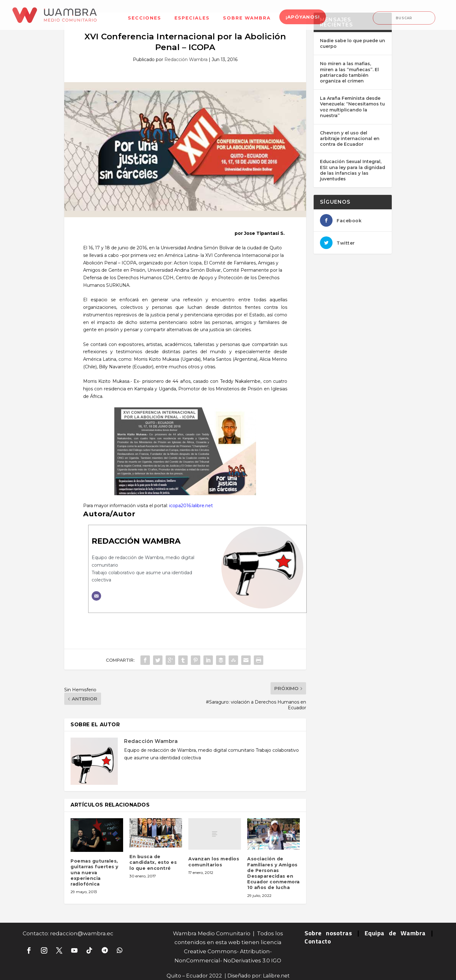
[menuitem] (145, 14)
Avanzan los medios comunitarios (214, 862)
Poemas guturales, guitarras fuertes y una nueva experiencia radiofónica (94, 872)
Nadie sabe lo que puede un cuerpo (353, 43)
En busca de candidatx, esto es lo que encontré (153, 862)
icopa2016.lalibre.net (191, 506)
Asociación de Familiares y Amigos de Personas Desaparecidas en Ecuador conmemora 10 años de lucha (274, 873)
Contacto (318, 941)
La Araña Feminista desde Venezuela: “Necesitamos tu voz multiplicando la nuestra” (352, 107)
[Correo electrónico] (96, 596)
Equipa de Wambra (395, 933)
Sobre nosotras (328, 933)
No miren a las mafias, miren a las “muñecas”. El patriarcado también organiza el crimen (349, 72)
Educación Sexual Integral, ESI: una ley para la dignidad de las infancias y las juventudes (353, 170)
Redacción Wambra (186, 59)
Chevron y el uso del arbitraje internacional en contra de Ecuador (350, 139)
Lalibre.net (276, 976)
